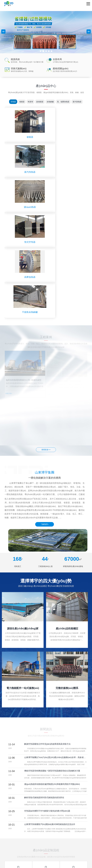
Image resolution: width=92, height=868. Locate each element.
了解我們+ (45, 419)
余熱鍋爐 (51, 102)
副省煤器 (40, 102)
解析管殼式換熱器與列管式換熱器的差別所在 (44, 692)
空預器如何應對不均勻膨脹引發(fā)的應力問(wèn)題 (47, 706)
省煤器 (20, 102)
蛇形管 (30, 102)
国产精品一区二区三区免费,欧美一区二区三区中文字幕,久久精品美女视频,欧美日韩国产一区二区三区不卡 (41, 855)
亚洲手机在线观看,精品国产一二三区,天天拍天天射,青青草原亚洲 (25, 858)
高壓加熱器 (25, 207)
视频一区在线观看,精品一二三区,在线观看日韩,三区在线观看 (69, 856)
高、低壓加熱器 (65, 102)
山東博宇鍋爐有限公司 (9, 4)
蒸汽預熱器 (80, 102)
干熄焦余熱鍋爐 (67, 207)
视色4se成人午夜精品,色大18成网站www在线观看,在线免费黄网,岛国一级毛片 (47, 860)
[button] (41, 51)
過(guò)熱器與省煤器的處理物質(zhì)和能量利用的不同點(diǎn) (52, 679)
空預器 (11, 102)
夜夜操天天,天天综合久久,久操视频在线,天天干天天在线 (33, 865)
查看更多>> (46, 345)
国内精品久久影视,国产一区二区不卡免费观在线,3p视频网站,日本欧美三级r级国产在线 (45, 861)
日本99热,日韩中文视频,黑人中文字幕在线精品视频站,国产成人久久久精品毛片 (31, 853)
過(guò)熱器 (25, 172)
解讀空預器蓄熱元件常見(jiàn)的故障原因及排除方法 (47, 639)
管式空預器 (67, 172)
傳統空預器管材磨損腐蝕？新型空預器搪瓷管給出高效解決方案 (52, 666)
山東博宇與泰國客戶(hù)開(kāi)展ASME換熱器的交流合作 (50, 719)
